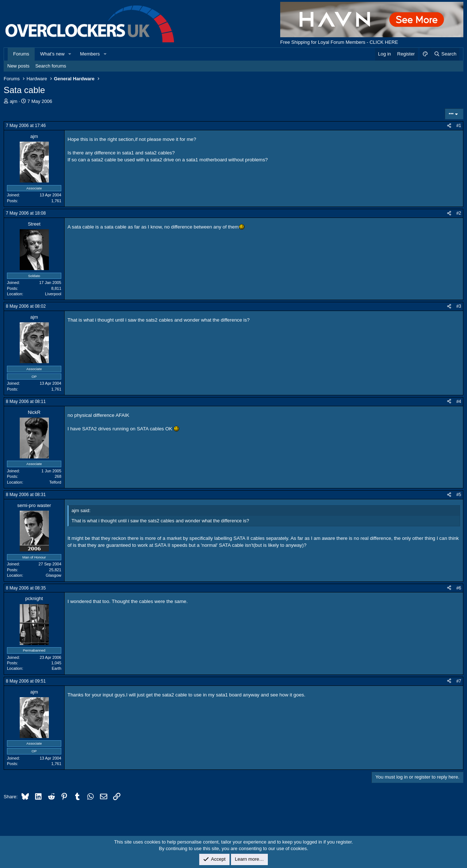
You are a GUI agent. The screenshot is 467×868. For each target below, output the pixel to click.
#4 (459, 402)
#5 (459, 495)
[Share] (449, 126)
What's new (52, 54)
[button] (70, 54)
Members (90, 54)
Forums (21, 54)
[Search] (445, 54)
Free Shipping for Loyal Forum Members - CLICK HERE (339, 42)
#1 (459, 126)
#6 (459, 588)
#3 (459, 306)
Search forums (51, 66)
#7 (459, 681)
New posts (18, 66)
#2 (459, 213)
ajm (14, 101)
